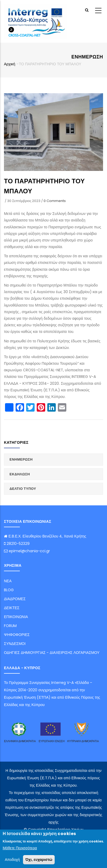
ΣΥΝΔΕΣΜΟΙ (15, 644)
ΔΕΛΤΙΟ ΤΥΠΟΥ (23, 489)
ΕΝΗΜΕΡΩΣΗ (21, 459)
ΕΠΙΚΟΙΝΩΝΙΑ (16, 617)
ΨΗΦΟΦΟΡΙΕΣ (17, 635)
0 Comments (55, 201)
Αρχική (10, 64)
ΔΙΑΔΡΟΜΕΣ (15, 599)
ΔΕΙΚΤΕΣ (12, 608)
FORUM (10, 626)
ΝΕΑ (8, 581)
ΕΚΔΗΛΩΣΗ (20, 474)
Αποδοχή (12, 860)
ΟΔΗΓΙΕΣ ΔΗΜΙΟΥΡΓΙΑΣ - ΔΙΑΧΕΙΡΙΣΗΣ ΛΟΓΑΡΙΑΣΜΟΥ (52, 653)
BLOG (9, 590)
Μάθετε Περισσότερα (20, 848)
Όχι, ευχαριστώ (39, 860)
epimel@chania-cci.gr (27, 551)
